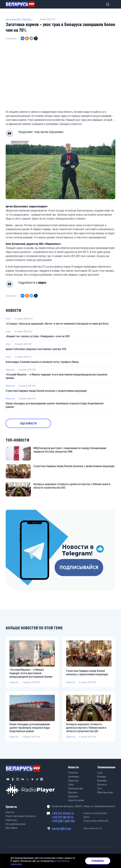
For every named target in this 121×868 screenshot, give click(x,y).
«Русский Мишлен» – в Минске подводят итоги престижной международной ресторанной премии (56, 376)
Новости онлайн (76, 800)
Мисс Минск (12, 828)
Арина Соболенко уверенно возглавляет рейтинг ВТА (36, 349)
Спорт (8, 319)
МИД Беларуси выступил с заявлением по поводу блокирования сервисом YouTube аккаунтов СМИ (70, 450)
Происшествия (75, 788)
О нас (100, 773)
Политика (73, 773)
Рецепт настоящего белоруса (21, 816)
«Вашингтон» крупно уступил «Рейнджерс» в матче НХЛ (38, 336)
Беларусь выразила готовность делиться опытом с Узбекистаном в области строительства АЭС (72, 486)
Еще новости (28, 423)
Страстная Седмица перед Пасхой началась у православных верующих (46, 391)
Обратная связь (105, 792)
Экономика (73, 776)
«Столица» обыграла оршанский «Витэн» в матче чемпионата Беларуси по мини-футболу (57, 324)
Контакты (102, 784)
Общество (27, 19)
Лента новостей (13, 19)
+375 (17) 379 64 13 (83, 813)
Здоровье (73, 796)
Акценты (10, 812)
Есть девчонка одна (16, 824)
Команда (102, 776)
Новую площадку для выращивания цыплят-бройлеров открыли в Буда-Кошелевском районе (55, 405)
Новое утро (11, 820)
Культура (73, 792)
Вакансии (102, 780)
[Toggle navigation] (112, 4)
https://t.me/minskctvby (18, 512)
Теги (99, 788)
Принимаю (98, 861)
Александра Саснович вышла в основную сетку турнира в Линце (42, 362)
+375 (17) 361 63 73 (83, 817)
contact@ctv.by (83, 829)
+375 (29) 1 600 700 (83, 821)
